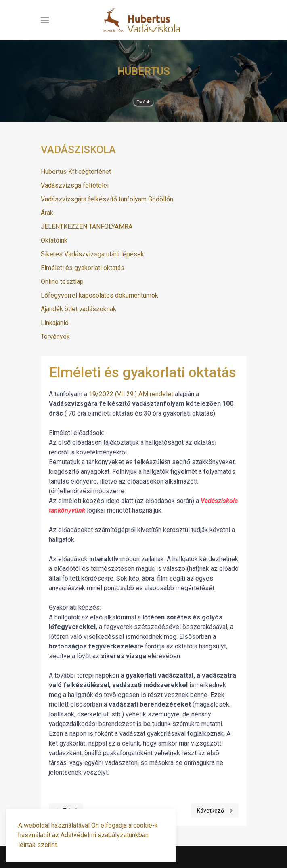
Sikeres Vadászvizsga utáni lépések (92, 254)
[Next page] (215, 811)
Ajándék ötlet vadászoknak (79, 309)
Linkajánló (55, 323)
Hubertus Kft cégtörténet (76, 172)
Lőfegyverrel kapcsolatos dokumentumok (100, 295)
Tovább (143, 102)
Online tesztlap (62, 282)
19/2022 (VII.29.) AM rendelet (130, 394)
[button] (45, 20)
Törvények (55, 337)
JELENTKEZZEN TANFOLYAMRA (87, 227)
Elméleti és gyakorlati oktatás (83, 268)
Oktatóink (54, 240)
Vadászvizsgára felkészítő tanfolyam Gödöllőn (107, 199)
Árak (47, 213)
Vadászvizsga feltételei (75, 185)
